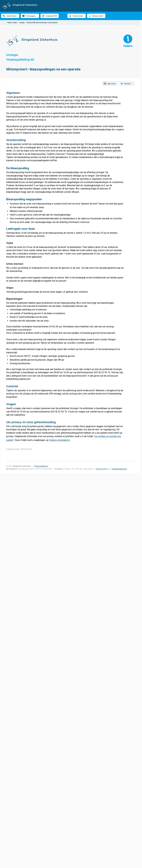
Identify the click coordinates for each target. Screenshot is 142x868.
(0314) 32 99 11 (102, 469)
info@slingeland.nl (119, 469)
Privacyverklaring (41, 466)
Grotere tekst (76, 16)
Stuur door (110, 84)
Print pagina (29, 16)
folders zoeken (12, 23)
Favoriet (125, 84)
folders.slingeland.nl (59, 440)
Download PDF (50, 16)
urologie (22, 23)
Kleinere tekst (96, 16)
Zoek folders (9, 16)
